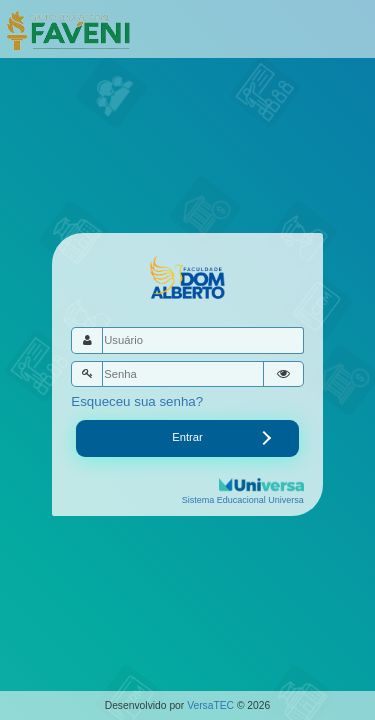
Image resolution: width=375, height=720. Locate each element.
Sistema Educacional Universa (243, 500)
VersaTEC (210, 705)
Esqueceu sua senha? (137, 401)
